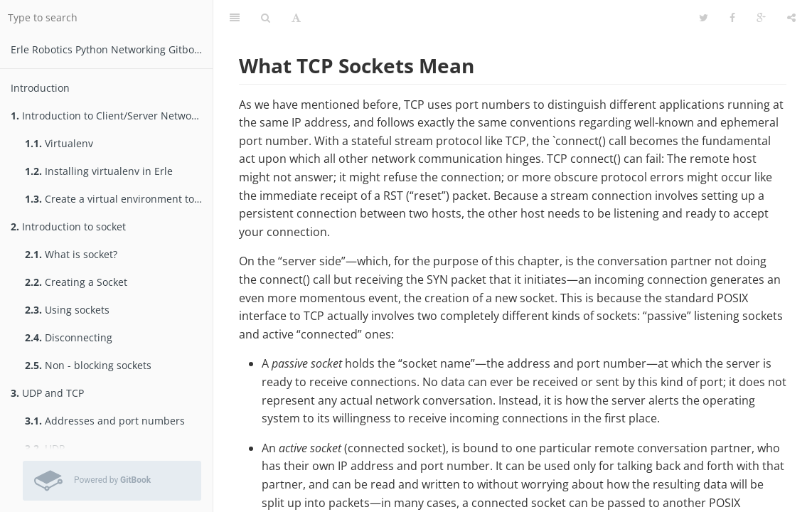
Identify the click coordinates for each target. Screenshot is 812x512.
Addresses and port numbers (105, 421)
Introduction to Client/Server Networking (112, 116)
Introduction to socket (68, 226)
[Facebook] (732, 18)
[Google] (761, 18)
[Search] (266, 18)
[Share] (791, 18)
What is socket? (71, 254)
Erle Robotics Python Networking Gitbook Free (112, 49)
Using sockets (67, 310)
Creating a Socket (76, 282)
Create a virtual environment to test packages (119, 199)
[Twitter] (704, 18)
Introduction (40, 88)
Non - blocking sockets (88, 365)
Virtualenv (59, 143)
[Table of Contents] (235, 18)
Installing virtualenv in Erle (99, 171)
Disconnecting (69, 337)
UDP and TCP (47, 393)
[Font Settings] (296, 18)
